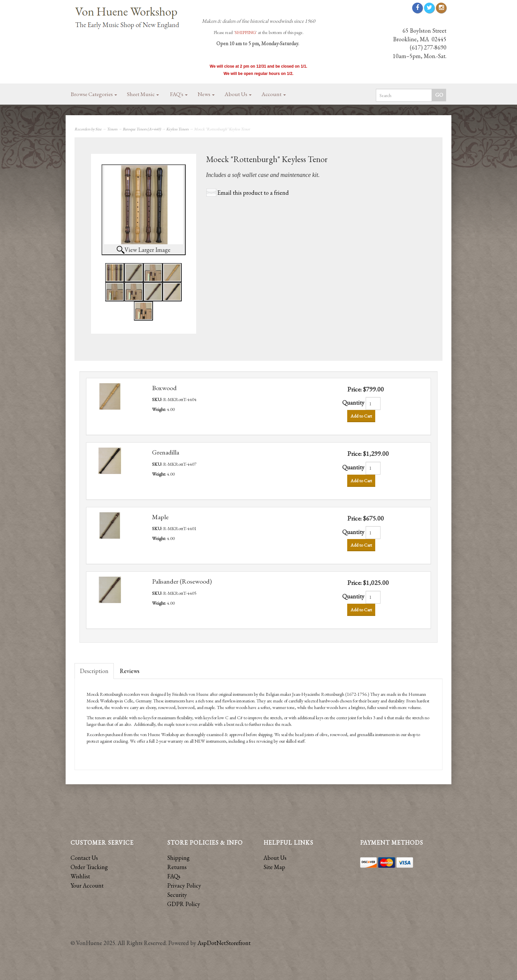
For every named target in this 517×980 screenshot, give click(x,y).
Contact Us (84, 858)
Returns (177, 867)
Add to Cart (361, 416)
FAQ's (179, 94)
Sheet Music (143, 94)
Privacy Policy (184, 885)
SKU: (158, 399)
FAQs (174, 876)
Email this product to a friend (253, 193)
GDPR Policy (184, 904)
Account (274, 94)
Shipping (178, 858)
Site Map (274, 867)
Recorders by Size (88, 129)
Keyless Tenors (177, 129)
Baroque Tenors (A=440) (142, 129)
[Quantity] (373, 404)
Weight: (159, 409)
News (206, 94)
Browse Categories (94, 94)
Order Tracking (89, 867)
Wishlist (80, 876)
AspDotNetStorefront (224, 943)
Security (177, 895)
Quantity (353, 403)
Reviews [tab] (130, 671)
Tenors (112, 129)
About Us (238, 94)
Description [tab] (94, 671)
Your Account (87, 885)
